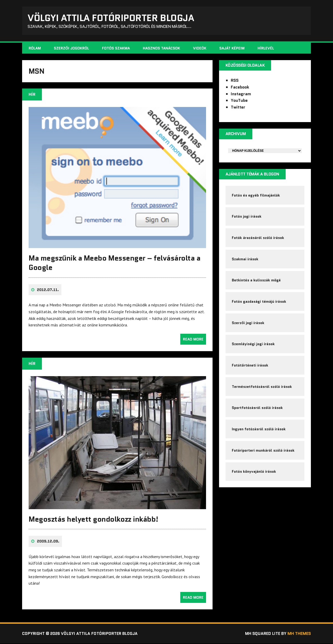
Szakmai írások (245, 260)
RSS (235, 81)
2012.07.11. (48, 291)
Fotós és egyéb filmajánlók (256, 196)
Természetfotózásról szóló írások (262, 389)
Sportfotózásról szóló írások (258, 410)
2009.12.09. (48, 542)
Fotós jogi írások (247, 217)
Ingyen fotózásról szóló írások (259, 432)
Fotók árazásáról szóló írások (258, 239)
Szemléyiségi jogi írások (254, 346)
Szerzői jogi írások (248, 324)
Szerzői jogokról (71, 48)
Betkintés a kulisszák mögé (257, 282)
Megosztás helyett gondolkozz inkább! (94, 520)
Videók (200, 48)
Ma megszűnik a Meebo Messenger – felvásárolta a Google (115, 263)
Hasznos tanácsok (161, 48)
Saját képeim (232, 48)
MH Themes (299, 634)
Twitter (238, 107)
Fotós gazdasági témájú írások (259, 303)
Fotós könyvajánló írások (254, 475)
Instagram (241, 94)
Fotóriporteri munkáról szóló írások (263, 453)
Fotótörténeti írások (250, 367)
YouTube (239, 101)
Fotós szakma (116, 48)
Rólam (35, 48)
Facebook (240, 87)
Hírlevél (266, 48)
